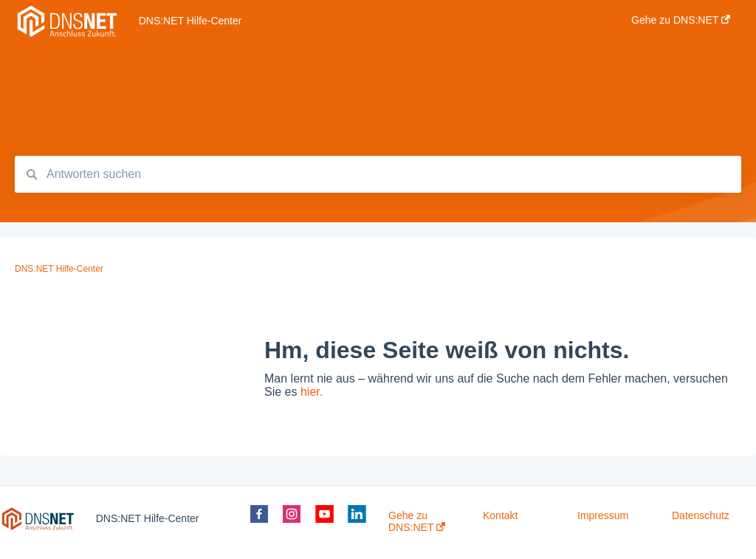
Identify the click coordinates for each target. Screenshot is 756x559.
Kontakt (500, 515)
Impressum (603, 515)
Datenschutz (701, 515)
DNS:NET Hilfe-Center (190, 21)
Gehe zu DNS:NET (417, 521)
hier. (312, 392)
